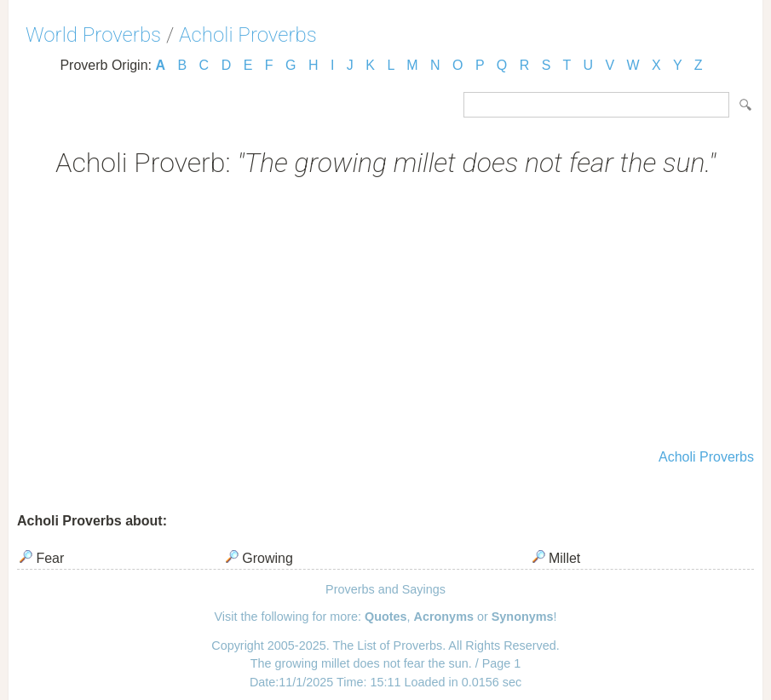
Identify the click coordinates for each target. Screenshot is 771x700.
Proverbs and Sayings (385, 589)
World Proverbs (93, 35)
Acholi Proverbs (248, 35)
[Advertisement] (385, 315)
